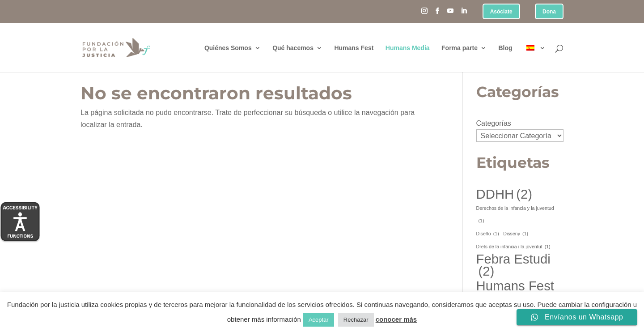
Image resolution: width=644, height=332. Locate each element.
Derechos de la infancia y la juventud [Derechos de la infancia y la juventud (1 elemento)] (515, 216)
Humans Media (408, 48)
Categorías (494, 123)
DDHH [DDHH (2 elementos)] (504, 194)
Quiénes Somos (228, 48)
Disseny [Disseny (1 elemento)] (516, 234)
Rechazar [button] (356, 320)
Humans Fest (354, 48)
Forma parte (460, 48)
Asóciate (501, 12)
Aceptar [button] (319, 320)
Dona (549, 12)
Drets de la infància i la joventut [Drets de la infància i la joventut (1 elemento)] (513, 247)
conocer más (396, 319)
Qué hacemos (293, 48)
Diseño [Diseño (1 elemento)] (488, 234)
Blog (505, 48)
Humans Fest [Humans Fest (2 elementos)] (515, 292)
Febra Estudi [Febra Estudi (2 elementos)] (513, 265)
